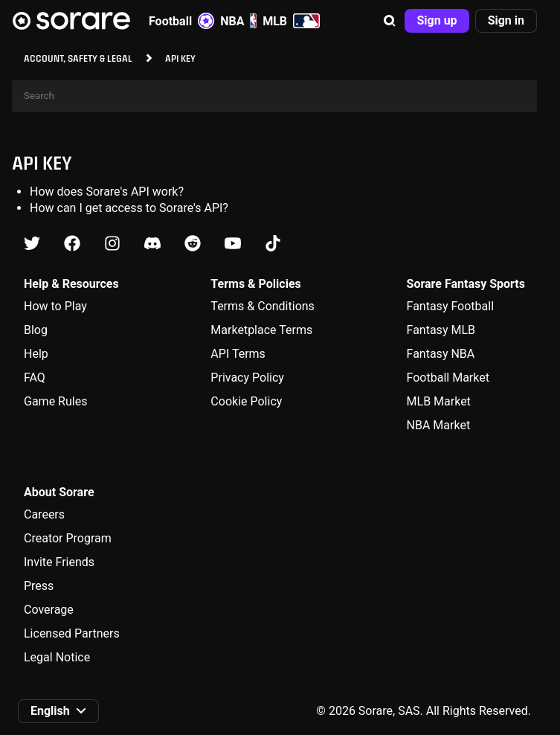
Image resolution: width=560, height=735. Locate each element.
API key (42, 163)
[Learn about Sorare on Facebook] (72, 244)
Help (36, 354)
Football (181, 21)
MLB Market (439, 401)
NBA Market (439, 425)
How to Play (55, 306)
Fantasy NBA (441, 354)
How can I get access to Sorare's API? (129, 208)
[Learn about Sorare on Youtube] (233, 244)
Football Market (448, 378)
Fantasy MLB (441, 330)
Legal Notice (57, 657)
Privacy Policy (247, 378)
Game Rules (55, 401)
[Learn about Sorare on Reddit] (193, 244)
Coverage (49, 610)
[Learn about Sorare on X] (32, 244)
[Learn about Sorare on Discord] (152, 244)
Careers (44, 514)
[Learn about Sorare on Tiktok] (273, 244)
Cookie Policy (246, 401)
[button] (390, 21)
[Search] (274, 96)
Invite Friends (59, 562)
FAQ (35, 378)
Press (39, 586)
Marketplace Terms (261, 330)
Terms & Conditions (263, 306)
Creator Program (68, 538)
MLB (291, 21)
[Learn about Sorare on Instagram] (112, 244)
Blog (36, 330)
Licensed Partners (72, 633)
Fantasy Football (450, 306)
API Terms (238, 354)
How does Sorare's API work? (107, 192)
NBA (238, 21)
